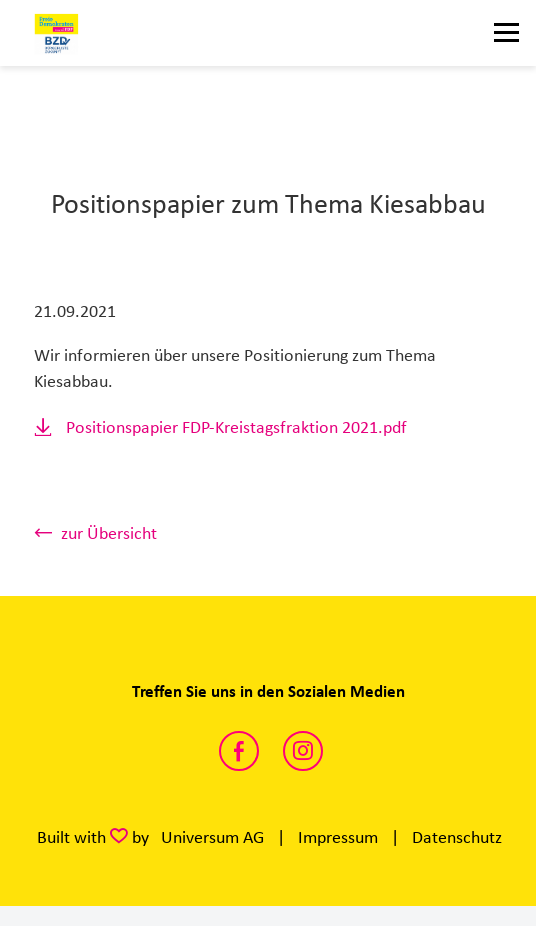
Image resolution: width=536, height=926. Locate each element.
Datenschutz (457, 837)
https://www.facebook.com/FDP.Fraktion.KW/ (239, 751)
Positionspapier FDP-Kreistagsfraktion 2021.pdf (236, 427)
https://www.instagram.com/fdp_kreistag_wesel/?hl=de (303, 751)
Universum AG (212, 837)
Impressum (338, 837)
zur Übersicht (109, 533)
